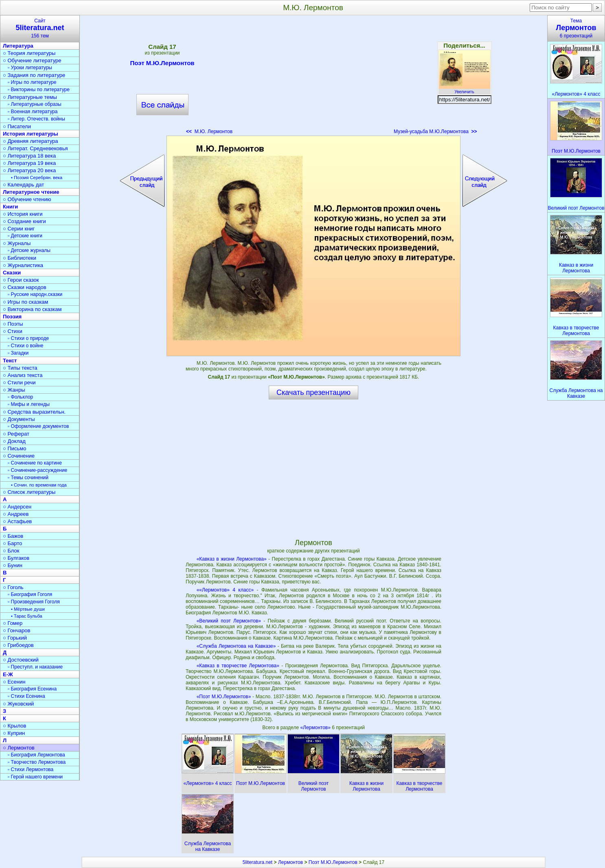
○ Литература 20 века (29, 170)
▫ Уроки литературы (30, 68)
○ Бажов (13, 536)
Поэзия (12, 317)
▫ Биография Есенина (32, 689)
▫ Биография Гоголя (30, 594)
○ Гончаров (16, 630)
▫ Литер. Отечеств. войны (36, 119)
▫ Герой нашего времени (35, 777)
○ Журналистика (23, 265)
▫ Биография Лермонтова (36, 755)
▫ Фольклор (20, 397)
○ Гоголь (13, 587)
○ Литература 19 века (29, 163)
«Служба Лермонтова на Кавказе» (236, 646)
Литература (18, 46)
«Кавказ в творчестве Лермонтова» (238, 666)
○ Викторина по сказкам (32, 309)
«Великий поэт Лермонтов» (229, 621)
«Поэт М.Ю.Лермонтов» (224, 697)
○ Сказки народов (25, 287)
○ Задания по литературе (34, 75)
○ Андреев (16, 514)
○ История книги (23, 214)
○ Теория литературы (29, 53)
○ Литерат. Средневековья (35, 148)
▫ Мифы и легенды (29, 404)
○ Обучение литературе (32, 60)
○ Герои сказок (21, 280)
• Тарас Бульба (27, 616)
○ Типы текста (20, 368)
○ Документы (19, 419)
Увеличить (465, 90)
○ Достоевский (21, 660)
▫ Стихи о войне (25, 346)
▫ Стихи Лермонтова (31, 769)
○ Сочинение (19, 456)
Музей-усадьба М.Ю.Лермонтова (435, 132)
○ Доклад (14, 441)
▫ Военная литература (33, 112)
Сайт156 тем (40, 28)
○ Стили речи (19, 382)
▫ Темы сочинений (28, 478)
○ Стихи (13, 331)
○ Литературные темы (30, 97)
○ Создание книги (24, 221)
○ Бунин (13, 565)
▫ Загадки (18, 353)
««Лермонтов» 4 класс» (225, 590)
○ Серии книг (19, 229)
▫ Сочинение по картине (35, 463)
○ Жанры (14, 390)
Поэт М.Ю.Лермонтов (162, 64)
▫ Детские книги (25, 236)
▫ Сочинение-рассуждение (37, 470)
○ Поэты (13, 324)
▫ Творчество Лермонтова (37, 762)
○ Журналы (17, 243)
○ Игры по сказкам (25, 302)
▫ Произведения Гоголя (34, 602)
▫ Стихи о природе (28, 338)
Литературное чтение (31, 192)
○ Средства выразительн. (34, 412)
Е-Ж (8, 674)
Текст (10, 361)
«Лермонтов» (316, 728)
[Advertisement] (313, 77)
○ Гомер (13, 623)
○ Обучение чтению (27, 199)
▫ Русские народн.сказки (35, 294)
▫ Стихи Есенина (26, 696)
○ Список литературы (29, 492)
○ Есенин (14, 682)
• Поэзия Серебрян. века (37, 178)
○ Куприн (14, 733)
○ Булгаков (16, 558)
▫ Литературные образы (35, 104)
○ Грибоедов (18, 645)
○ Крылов (14, 726)
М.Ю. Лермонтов (209, 132)
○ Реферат (16, 434)
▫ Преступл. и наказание (35, 667)
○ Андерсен (17, 507)
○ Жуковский (18, 704)
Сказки (12, 273)
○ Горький (15, 638)
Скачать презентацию (313, 392)
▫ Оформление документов (38, 426)
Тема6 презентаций (576, 28)
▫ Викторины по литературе (39, 90)
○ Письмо (15, 448)
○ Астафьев (17, 521)
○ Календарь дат (23, 185)
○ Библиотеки (20, 258)
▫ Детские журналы (29, 250)
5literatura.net (258, 862)
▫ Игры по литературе (32, 82)
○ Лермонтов (19, 748)
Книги (10, 207)
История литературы (31, 134)
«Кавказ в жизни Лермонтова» (232, 559)
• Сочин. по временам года (39, 485)
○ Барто (12, 543)
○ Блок (11, 551)
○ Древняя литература (30, 141)
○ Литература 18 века (29, 156)
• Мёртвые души (28, 609)
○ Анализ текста (23, 375)
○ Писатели (17, 126)
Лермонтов (290, 862)
